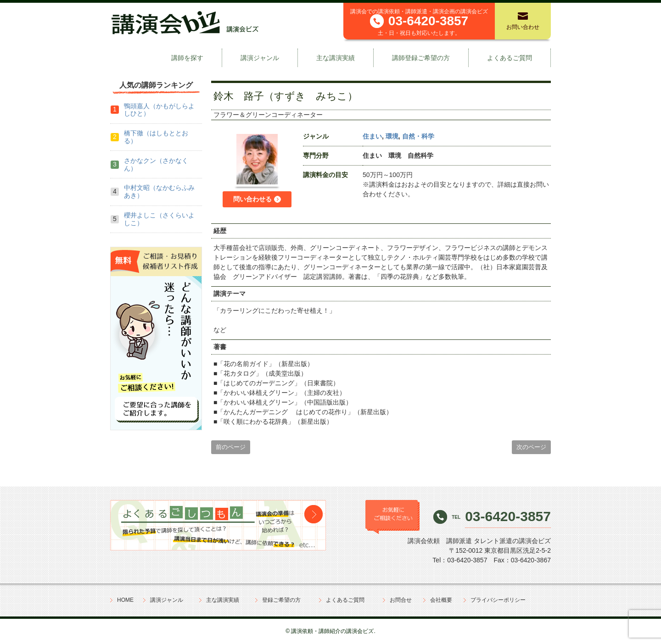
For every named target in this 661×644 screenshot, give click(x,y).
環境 (392, 136)
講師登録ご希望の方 (421, 58)
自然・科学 (418, 136)
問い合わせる (252, 199)
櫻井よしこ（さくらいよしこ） (159, 219)
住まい (372, 136)
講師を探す (187, 58)
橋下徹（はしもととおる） (156, 137)
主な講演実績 (336, 58)
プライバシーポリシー (498, 600)
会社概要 (441, 600)
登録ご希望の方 (281, 600)
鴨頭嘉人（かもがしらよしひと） (159, 110)
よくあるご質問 (510, 58)
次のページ (531, 447)
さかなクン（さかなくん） (156, 164)
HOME (125, 600)
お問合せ (401, 600)
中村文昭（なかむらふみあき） (159, 192)
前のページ (231, 447)
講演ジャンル (260, 58)
